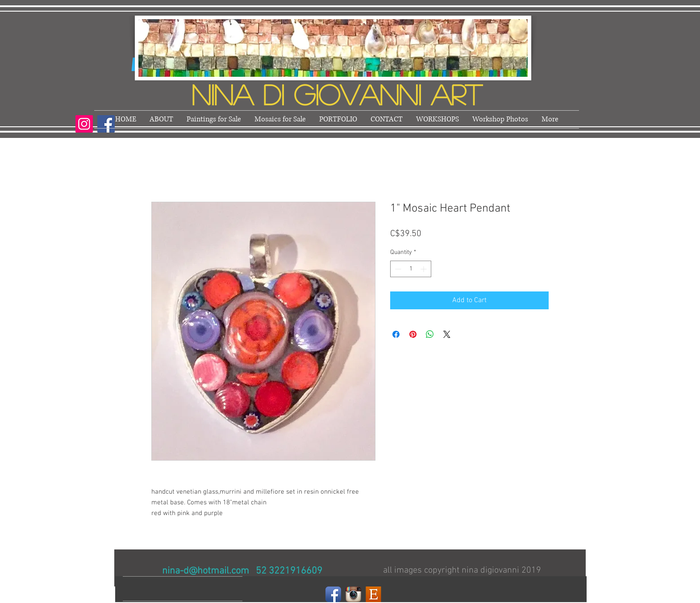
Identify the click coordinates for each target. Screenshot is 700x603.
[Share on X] (447, 334)
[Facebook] (333, 594)
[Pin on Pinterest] (413, 334)
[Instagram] (84, 124)
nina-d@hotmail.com (206, 571)
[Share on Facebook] (396, 334)
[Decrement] (397, 269)
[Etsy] (373, 594)
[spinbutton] (411, 269)
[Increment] (424, 269)
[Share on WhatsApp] (430, 334)
